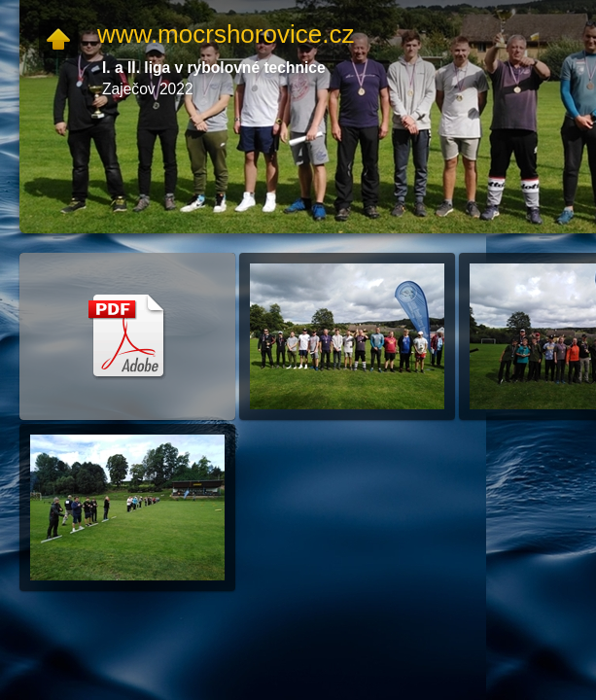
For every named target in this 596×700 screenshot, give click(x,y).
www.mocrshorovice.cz (226, 34)
